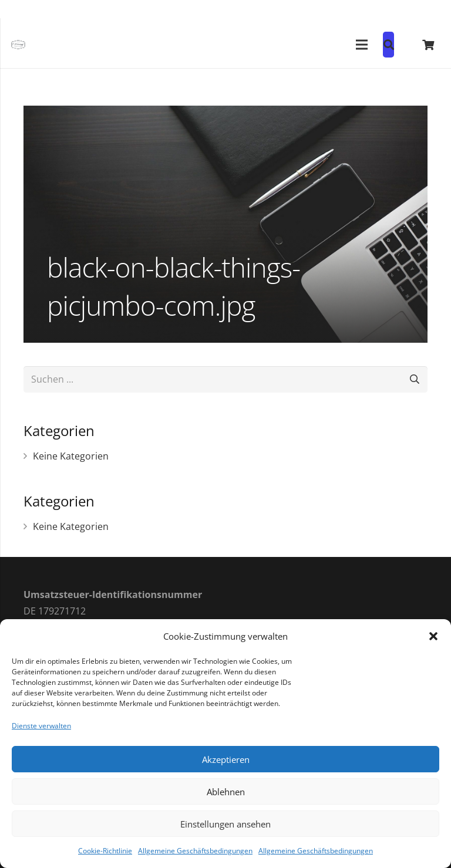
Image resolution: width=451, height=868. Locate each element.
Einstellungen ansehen (225, 824)
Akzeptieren (226, 759)
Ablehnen (226, 792)
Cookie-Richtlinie (105, 851)
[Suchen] (414, 379)
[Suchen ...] (225, 379)
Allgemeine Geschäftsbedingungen (195, 851)
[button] (433, 636)
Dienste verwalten (41, 726)
